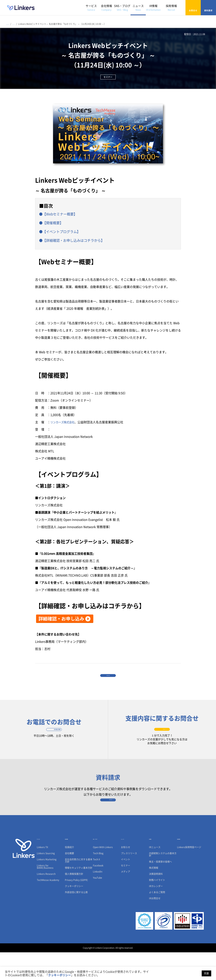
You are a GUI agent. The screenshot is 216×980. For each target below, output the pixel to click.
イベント (126, 887)
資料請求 (208, 8)
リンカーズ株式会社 (64, 418)
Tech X (96, 887)
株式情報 (154, 895)
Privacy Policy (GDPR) (76, 908)
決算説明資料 (156, 902)
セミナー (126, 893)
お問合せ (193, 8)
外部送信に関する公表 (76, 920)
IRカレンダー (156, 914)
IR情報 (153, 8)
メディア (126, 899)
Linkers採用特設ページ (189, 875)
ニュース (138, 8)
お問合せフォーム (162, 740)
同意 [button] (206, 973)
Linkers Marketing (47, 887)
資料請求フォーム (108, 823)
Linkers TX (42, 875)
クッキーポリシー (74, 914)
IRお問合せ (155, 926)
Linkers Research (46, 902)
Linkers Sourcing (46, 881)
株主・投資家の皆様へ (160, 889)
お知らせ (126, 875)
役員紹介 (69, 875)
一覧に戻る (108, 676)
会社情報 (106, 8)
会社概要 (69, 881)
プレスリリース (129, 881)
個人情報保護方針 (74, 902)
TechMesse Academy (48, 908)
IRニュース (155, 875)
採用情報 (171, 8)
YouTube (98, 905)
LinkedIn (98, 899)
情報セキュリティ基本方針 (79, 895)
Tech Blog (98, 881)
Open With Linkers (103, 875)
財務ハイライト (157, 908)
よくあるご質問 (157, 920)
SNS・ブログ (122, 8)
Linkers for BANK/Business (45, 894)
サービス (91, 8)
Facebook (98, 893)
